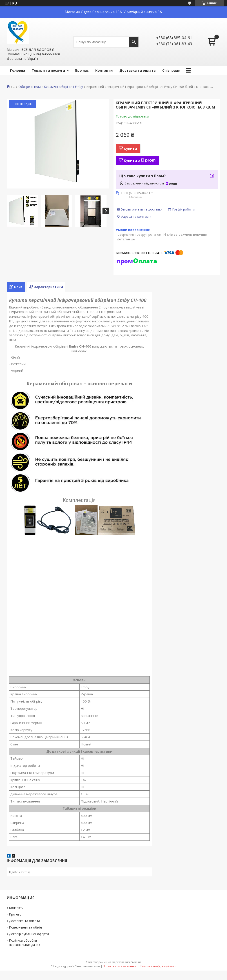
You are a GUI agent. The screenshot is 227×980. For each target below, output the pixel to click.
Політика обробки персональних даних (24, 942)
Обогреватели (30, 87)
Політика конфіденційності (158, 966)
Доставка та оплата (137, 70)
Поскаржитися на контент (120, 966)
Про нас (82, 70)
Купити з (140, 160)
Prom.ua (136, 962)
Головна (18, 70)
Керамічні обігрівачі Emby (63, 87)
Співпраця (171, 70)
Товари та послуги (48, 70)
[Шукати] (134, 42)
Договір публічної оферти (29, 934)
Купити (130, 149)
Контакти (104, 70)
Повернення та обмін (25, 927)
